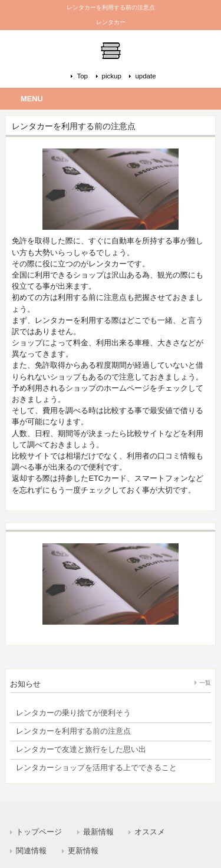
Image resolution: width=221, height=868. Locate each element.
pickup (112, 76)
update (145, 76)
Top (82, 76)
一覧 (205, 683)
